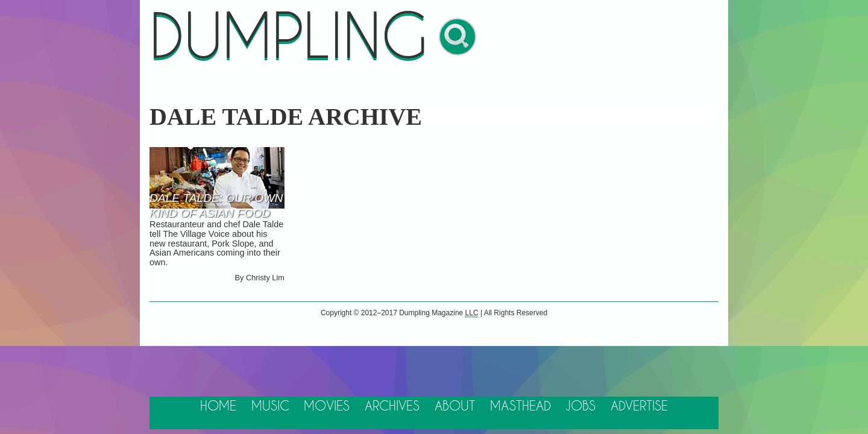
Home (218, 407)
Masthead (520, 407)
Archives (392, 407)
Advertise (639, 407)
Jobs (580, 407)
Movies (327, 407)
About (455, 407)
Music (270, 407)
